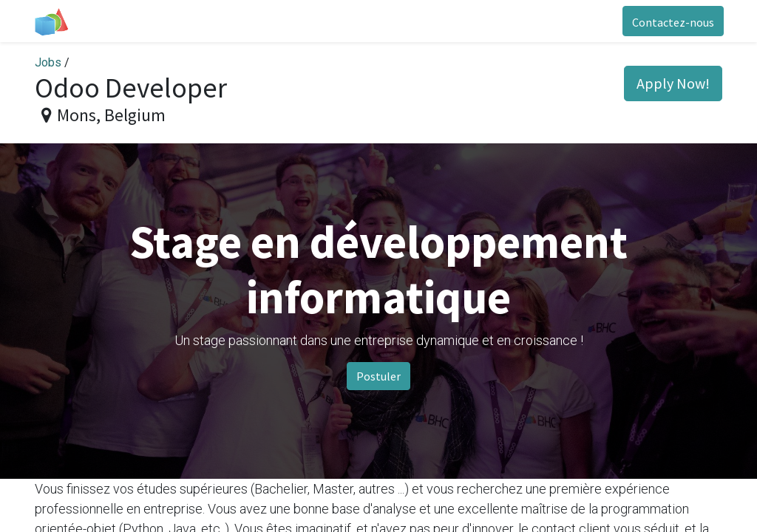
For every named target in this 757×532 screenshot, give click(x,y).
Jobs (48, 62)
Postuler (378, 376)
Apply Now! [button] (673, 83)
